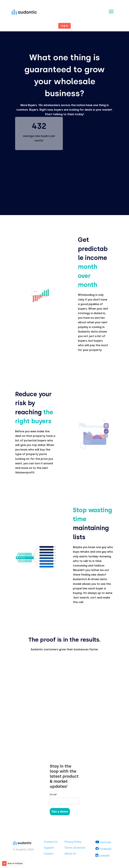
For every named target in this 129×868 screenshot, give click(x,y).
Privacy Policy (73, 842)
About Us (70, 854)
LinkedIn (104, 856)
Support (49, 848)
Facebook (105, 849)
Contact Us (51, 842)
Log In (64, 26)
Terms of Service (75, 848)
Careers (49, 854)
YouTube (105, 842)
